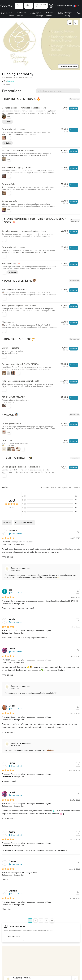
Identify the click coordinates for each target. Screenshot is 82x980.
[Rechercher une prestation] (58, 91)
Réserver (74, 108)
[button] (19, 6)
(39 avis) (10, 81)
